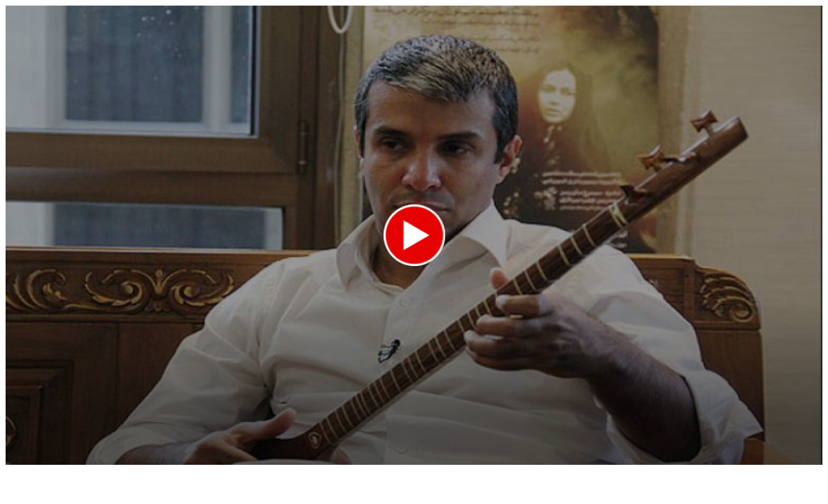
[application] (414, 235)
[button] (414, 235)
